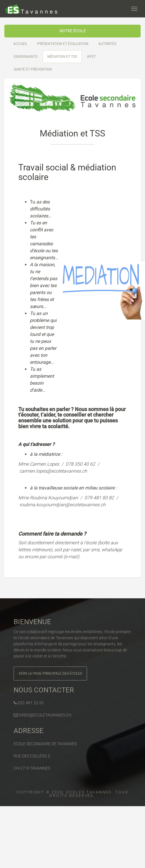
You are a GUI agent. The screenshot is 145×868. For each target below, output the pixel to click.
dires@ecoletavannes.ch (42, 715)
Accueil (20, 44)
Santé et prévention (33, 69)
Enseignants (26, 57)
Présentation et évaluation (63, 44)
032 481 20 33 (29, 703)
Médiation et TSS (62, 57)
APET (91, 57)
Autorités (107, 44)
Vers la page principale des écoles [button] (50, 673)
